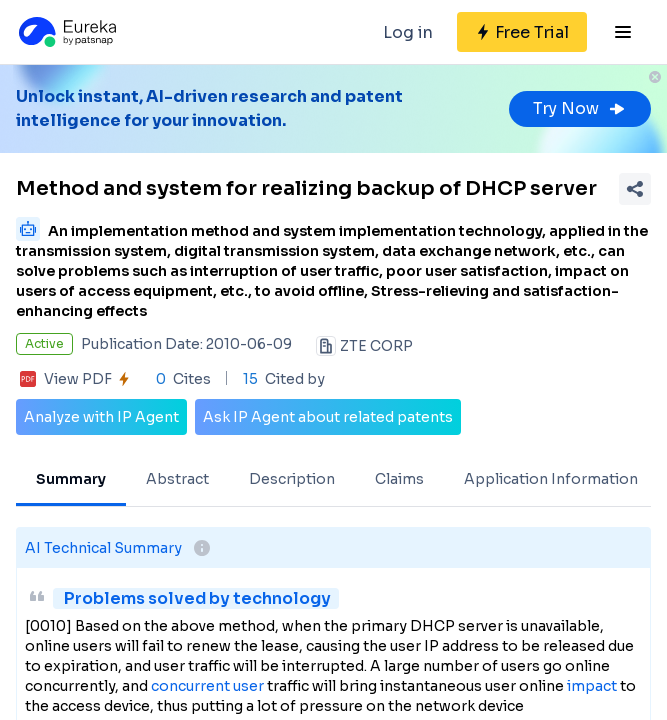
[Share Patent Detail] (635, 189)
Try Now (580, 108)
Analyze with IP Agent (101, 417)
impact (592, 686)
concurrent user (207, 686)
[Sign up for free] (522, 32)
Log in (408, 32)
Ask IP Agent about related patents (328, 417)
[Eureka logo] (66, 32)
